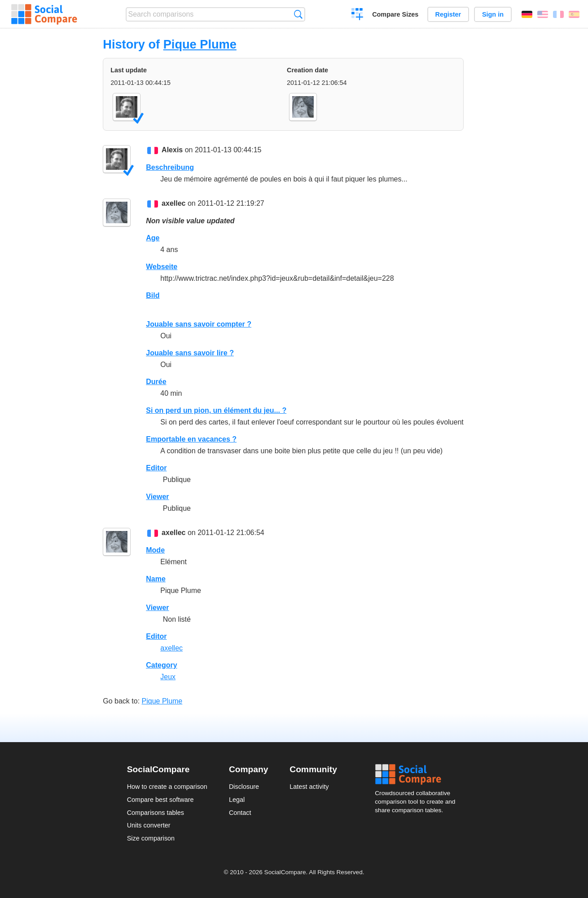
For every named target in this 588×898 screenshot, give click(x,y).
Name (156, 579)
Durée (156, 382)
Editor (156, 468)
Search (298, 14)
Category (161, 665)
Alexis (172, 150)
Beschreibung (170, 167)
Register (448, 14)
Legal (237, 800)
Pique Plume (200, 44)
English (543, 14)
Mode (155, 550)
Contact (240, 813)
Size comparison (151, 838)
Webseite (162, 267)
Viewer (157, 497)
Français (558, 14)
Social (418, 774)
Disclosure (244, 787)
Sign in (493, 14)
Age (153, 238)
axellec (173, 203)
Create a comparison (358, 15)
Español (574, 14)
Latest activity (309, 787)
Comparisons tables (156, 813)
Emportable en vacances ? (191, 439)
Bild (153, 295)
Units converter (149, 825)
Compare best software (160, 800)
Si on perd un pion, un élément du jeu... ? (216, 410)
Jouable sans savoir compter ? (199, 324)
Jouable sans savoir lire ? (190, 353)
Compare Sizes (395, 14)
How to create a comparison (167, 787)
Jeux (168, 677)
